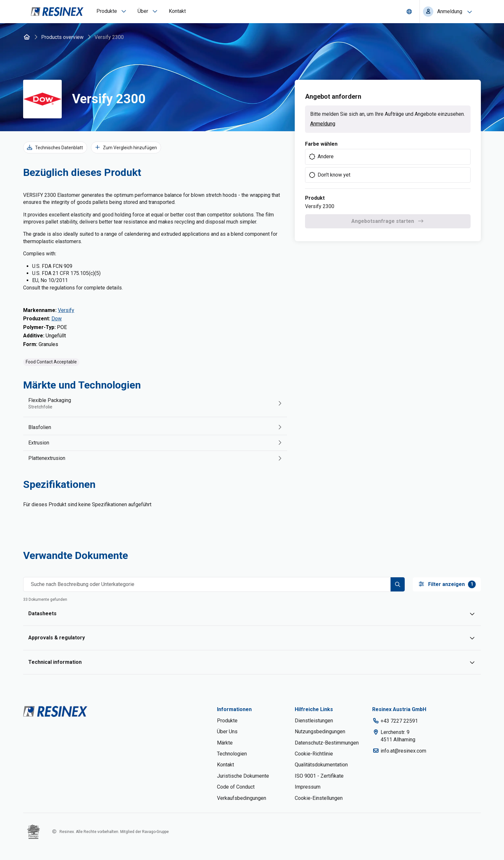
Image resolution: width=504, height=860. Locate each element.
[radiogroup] (388, 166)
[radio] (388, 157)
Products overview (62, 37)
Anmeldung (323, 124)
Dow (57, 319)
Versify (66, 310)
